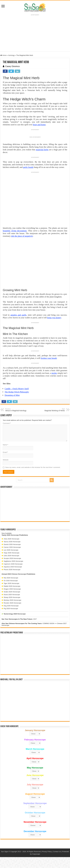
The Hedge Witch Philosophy (17, 392)
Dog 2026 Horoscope (11, 606)
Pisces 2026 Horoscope (12, 570)
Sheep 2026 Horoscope (12, 597)
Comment (7, 423)
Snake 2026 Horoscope (12, 592)
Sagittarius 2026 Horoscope (13, 561)
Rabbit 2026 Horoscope (12, 586)
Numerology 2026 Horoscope (15, 614)
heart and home (39, 125)
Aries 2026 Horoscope (11, 539)
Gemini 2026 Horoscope (12, 544)
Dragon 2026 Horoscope (12, 589)
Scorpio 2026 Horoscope (12, 558)
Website (6, 460)
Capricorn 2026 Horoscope (13, 564)
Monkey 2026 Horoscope (12, 600)
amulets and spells (18, 315)
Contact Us (57, 852)
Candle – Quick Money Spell (17, 389)
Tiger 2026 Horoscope (11, 583)
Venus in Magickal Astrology (18, 410)
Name (5, 445)
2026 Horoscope (13, 535)
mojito (54, 373)
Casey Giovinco (12, 66)
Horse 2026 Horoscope (12, 595)
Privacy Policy (47, 852)
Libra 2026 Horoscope (11, 556)
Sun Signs (5, 852)
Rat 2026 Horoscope (11, 578)
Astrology (11, 55)
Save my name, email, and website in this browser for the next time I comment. (33, 467)
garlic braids (28, 167)
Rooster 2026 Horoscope (12, 603)
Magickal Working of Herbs (52, 410)
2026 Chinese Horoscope (17, 574)
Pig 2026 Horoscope (11, 609)
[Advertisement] (35, 505)
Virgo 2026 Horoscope (11, 553)
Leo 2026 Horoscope (11, 550)
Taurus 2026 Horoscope (12, 542)
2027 (35, 619)
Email (5, 452)
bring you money (54, 318)
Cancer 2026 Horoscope (12, 547)
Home (3, 55)
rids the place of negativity (22, 236)
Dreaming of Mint (12, 395)
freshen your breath (49, 358)
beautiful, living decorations (15, 231)
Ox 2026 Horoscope (11, 581)
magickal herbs (42, 150)
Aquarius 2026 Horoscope (13, 567)
